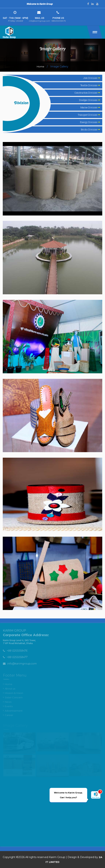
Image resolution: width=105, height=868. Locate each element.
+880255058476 (58, 21)
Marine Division (90, 107)
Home (40, 66)
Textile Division (90, 85)
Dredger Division (90, 100)
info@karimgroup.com (39, 21)
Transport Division (89, 115)
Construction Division (87, 93)
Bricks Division (90, 129)
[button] (95, 32)
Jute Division (92, 78)
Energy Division (90, 122)
